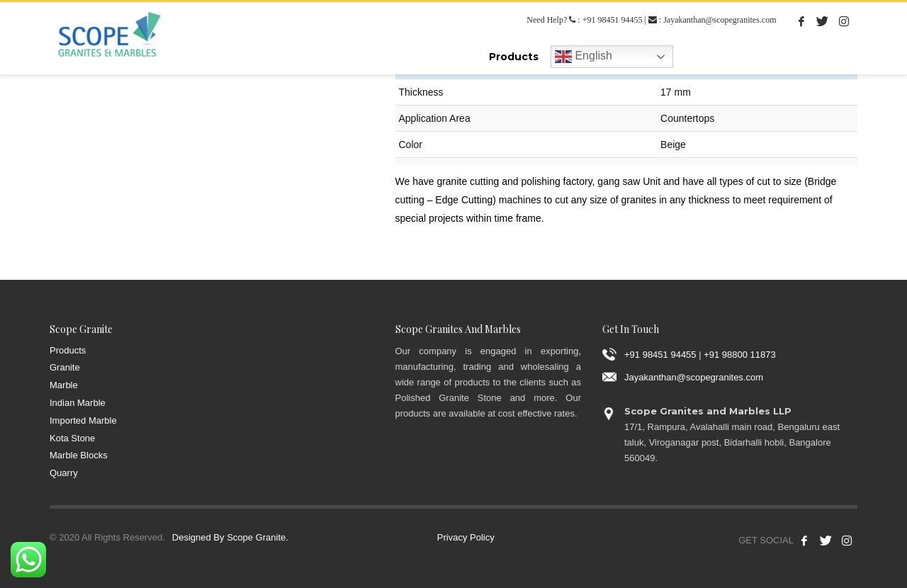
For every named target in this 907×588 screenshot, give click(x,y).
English (584, 57)
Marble (64, 385)
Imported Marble (83, 420)
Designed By (198, 537)
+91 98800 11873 (740, 354)
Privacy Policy (466, 537)
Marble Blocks (79, 455)
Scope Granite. (258, 537)
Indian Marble (78, 403)
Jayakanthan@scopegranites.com (720, 20)
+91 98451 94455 (613, 20)
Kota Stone (72, 438)
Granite (65, 367)
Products (68, 350)
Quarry (64, 473)
